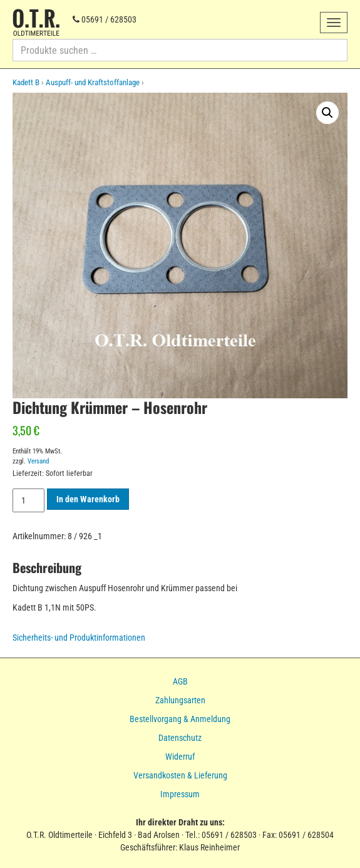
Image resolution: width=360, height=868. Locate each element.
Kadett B (26, 82)
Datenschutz (180, 738)
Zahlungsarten (180, 700)
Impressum (180, 794)
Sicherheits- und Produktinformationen (79, 638)
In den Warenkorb (88, 499)
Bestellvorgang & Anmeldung (180, 719)
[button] (327, 113)
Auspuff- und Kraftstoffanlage (93, 82)
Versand (38, 461)
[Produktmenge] (28, 500)
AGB (180, 681)
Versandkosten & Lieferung (180, 775)
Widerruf (180, 757)
